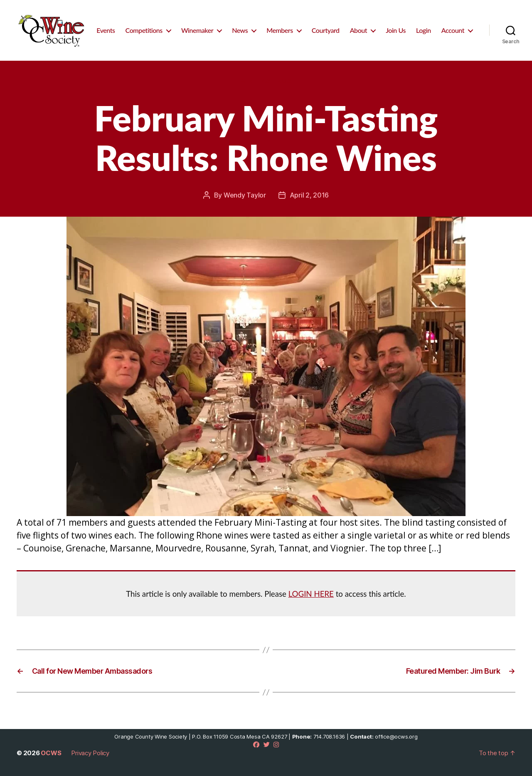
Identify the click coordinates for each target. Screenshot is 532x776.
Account (453, 30)
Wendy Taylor (245, 195)
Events (106, 30)
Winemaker (197, 30)
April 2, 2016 (309, 195)
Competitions (144, 30)
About (359, 30)
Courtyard (326, 30)
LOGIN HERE (311, 594)
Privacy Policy (90, 753)
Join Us (396, 30)
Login (424, 30)
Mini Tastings (266, 81)
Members (280, 30)
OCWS (51, 753)
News (240, 30)
